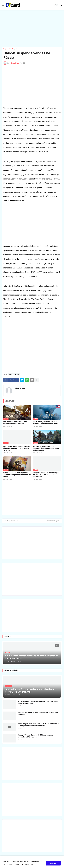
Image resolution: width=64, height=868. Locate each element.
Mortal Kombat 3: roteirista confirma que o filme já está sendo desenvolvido (38, 702)
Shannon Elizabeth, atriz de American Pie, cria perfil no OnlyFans (38, 713)
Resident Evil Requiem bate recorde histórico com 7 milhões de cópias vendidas (17, 448)
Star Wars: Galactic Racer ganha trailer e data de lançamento (15, 423)
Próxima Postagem (53, 521)
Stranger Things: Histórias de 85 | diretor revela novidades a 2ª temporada (35, 736)
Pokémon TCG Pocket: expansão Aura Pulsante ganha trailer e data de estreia (17, 475)
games (17, 49)
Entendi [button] (53, 863)
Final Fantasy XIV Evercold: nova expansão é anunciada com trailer (46, 423)
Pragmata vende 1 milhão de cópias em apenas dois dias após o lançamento (46, 475)
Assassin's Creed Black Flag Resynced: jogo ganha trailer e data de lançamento (46, 448)
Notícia (17, 374)
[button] (3, 5)
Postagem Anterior (11, 521)
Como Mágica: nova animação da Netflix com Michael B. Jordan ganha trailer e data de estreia (38, 725)
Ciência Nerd (20, 388)
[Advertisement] (32, 28)
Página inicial (8, 49)
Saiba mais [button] (29, 865)
